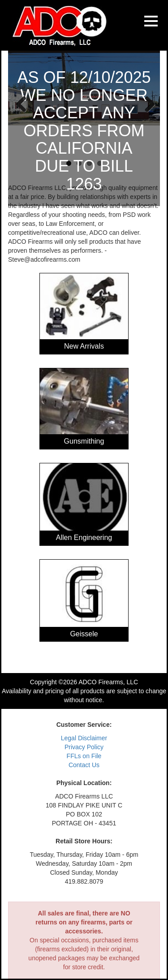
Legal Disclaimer (84, 738)
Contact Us (84, 765)
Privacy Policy (84, 747)
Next (146, 104)
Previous (22, 104)
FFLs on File (84, 756)
